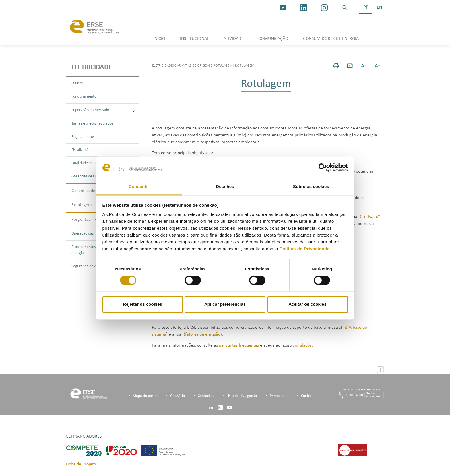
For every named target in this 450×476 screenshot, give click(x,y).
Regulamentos (83, 137)
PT (366, 7)
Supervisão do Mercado (103, 110)
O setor (77, 83)
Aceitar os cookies (308, 304)
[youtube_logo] (283, 8)
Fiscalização (81, 150)
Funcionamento (103, 97)
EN (379, 7)
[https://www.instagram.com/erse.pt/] (324, 8)
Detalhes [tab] (225, 186)
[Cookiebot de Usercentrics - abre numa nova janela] (323, 168)
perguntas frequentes (239, 345)
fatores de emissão (203, 334)
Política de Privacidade (305, 249)
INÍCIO (159, 39)
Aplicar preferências (225, 304)
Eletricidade (92, 67)
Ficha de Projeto (81, 464)
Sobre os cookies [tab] (311, 186)
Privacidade (279, 396)
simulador (302, 345)
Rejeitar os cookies (142, 304)
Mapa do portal (145, 396)
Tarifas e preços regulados (92, 124)
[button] (345, 8)
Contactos (206, 396)
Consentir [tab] (139, 186)
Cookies (307, 396)
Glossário (178, 396)
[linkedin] (304, 8)
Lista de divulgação (242, 396)
